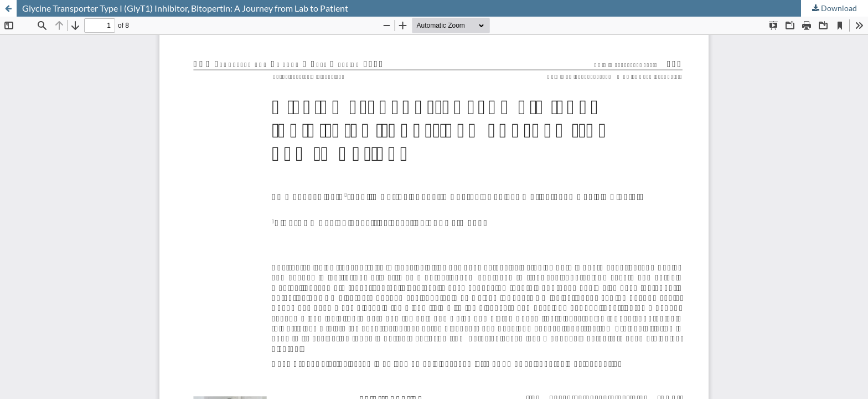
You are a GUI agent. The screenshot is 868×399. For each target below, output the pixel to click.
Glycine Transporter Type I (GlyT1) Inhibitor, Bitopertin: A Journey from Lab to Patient (185, 8)
